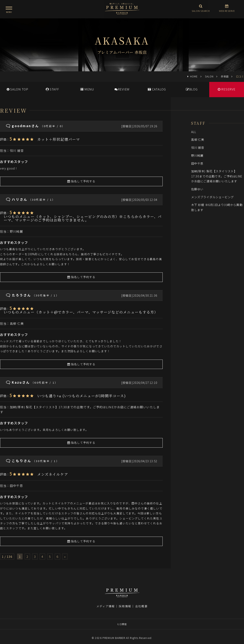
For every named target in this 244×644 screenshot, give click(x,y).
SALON (209, 76)
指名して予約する (81, 181)
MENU (87, 89)
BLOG (192, 89)
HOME (194, 76)
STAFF (52, 89)
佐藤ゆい (197, 189)
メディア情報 (106, 601)
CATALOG (157, 89)
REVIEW (122, 89)
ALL (194, 132)
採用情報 (125, 601)
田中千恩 (16, 486)
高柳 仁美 (17, 323)
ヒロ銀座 (122, 619)
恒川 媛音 (17, 150)
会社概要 (141, 601)
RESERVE (227, 89)
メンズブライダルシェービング (212, 197)
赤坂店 (225, 76)
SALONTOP (17, 89)
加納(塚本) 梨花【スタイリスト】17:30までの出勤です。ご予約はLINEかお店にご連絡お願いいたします (217, 176)
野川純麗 (16, 231)
